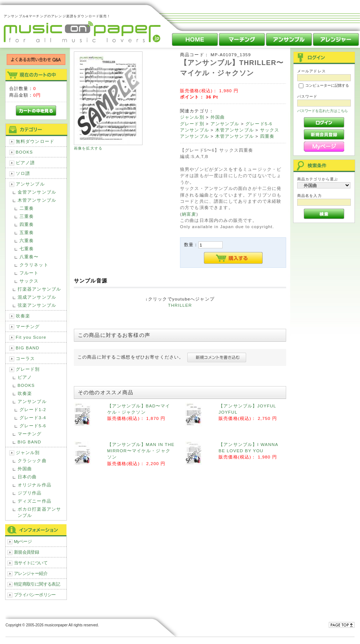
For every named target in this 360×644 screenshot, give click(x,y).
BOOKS (24, 152)
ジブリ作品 (30, 493)
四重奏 (27, 224)
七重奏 (27, 249)
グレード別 (28, 369)
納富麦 (189, 214)
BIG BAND (28, 348)
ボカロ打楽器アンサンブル (39, 512)
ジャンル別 (28, 452)
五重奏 (27, 232)
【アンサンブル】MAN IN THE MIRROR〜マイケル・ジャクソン (141, 451)
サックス (29, 281)
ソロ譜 (23, 173)
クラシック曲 (32, 460)
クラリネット (34, 265)
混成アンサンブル (37, 297)
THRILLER (180, 305)
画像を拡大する (88, 148)
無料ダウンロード (35, 141)
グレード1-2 (33, 409)
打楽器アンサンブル (39, 289)
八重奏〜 (29, 257)
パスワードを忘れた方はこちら (323, 111)
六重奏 (27, 240)
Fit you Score (31, 337)
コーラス (26, 358)
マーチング (28, 326)
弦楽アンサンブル (37, 305)
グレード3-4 (33, 418)
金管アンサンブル (37, 192)
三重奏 (27, 216)
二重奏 (27, 208)
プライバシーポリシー (35, 595)
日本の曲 (27, 477)
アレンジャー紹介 (31, 573)
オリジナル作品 (35, 485)
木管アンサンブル (37, 200)
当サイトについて (31, 563)
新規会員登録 (27, 552)
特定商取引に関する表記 (37, 584)
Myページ (23, 541)
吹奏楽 (23, 316)
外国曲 (25, 469)
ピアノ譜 (26, 163)
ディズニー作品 (35, 501)
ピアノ (25, 377)
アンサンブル (30, 184)
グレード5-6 (33, 426)
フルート (29, 273)
